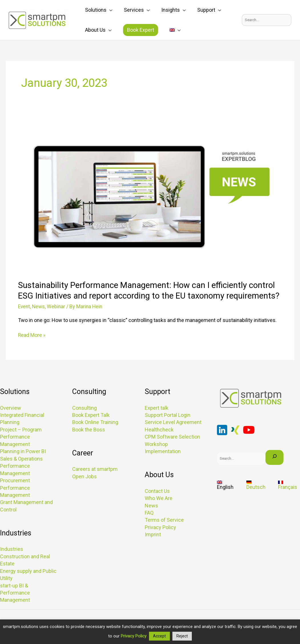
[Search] (274, 468)
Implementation (163, 461)
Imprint (153, 544)
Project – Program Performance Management (21, 447)
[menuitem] (161, 30)
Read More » (32, 345)
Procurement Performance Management (15, 497)
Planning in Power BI (23, 461)
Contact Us (157, 501)
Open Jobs (84, 486)
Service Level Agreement (173, 432)
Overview (11, 418)
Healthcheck (159, 440)
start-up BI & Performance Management (15, 602)
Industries (12, 558)
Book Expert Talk (91, 425)
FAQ (149, 522)
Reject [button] (182, 636)
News (40, 317)
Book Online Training (95, 432)
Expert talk (157, 418)
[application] (107, 10)
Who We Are (159, 508)
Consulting (84, 418)
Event (24, 317)
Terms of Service (164, 530)
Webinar (58, 317)
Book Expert (132, 30)
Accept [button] (159, 636)
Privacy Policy (160, 537)
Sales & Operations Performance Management (21, 476)
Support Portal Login (168, 425)
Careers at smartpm (95, 479)
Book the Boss (89, 440)
